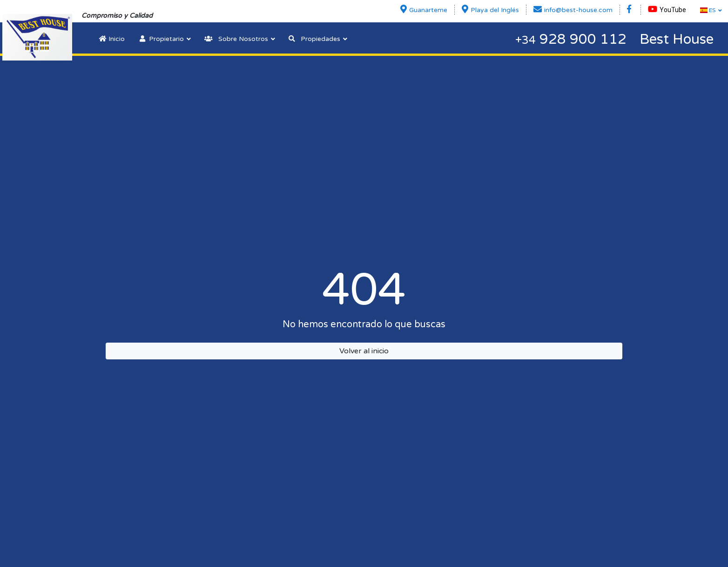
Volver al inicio (364, 351)
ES (708, 10)
